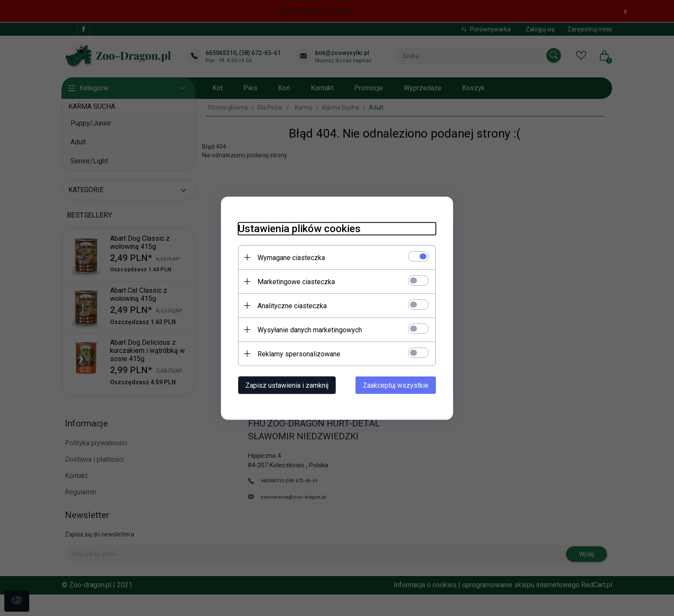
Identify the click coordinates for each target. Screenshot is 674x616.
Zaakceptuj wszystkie (396, 385)
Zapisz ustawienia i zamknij (287, 385)
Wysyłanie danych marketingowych (310, 329)
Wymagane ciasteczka (291, 257)
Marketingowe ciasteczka (296, 281)
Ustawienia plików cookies (299, 228)
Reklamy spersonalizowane (299, 354)
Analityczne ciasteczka (292, 305)
